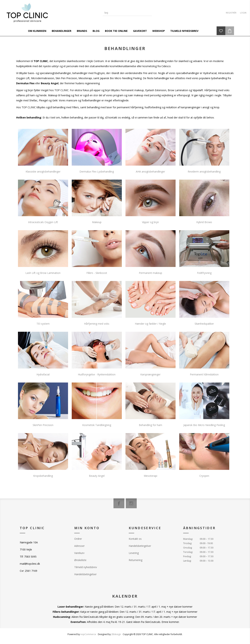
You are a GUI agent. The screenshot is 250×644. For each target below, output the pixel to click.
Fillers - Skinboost (97, 273)
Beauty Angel (97, 476)
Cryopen (204, 476)
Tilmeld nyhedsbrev (86, 567)
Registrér (231, 13)
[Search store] (125, 13)
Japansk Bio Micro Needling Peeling (204, 425)
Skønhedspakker (204, 324)
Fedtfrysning (204, 273)
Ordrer (78, 539)
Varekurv (79, 553)
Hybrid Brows (204, 222)
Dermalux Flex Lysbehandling (97, 172)
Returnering (136, 560)
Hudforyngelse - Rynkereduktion (97, 374)
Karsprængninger (150, 374)
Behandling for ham (151, 425)
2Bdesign (116, 634)
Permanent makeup (151, 273)
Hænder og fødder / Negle (150, 324)
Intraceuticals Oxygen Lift (43, 222)
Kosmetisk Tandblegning (97, 425)
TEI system (43, 324)
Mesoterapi (151, 476)
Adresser (79, 546)
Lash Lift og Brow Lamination (43, 273)
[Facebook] (119, 503)
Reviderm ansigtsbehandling (204, 172)
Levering (134, 553)
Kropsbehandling (43, 476)
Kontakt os (135, 539)
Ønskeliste (80, 560)
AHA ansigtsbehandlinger (150, 172)
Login (243, 13)
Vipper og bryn (150, 222)
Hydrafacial (43, 374)
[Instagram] (131, 503)
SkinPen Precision (43, 425)
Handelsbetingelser (85, 574)
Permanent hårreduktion (204, 374)
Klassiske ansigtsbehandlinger (43, 172)
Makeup (97, 222)
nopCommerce (88, 634)
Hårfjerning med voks (97, 324)
